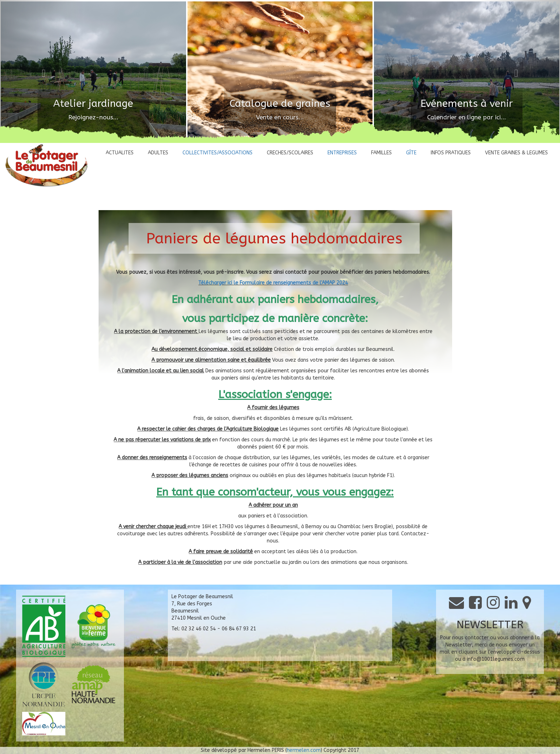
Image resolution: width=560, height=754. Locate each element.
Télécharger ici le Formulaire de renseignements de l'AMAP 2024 (273, 283)
